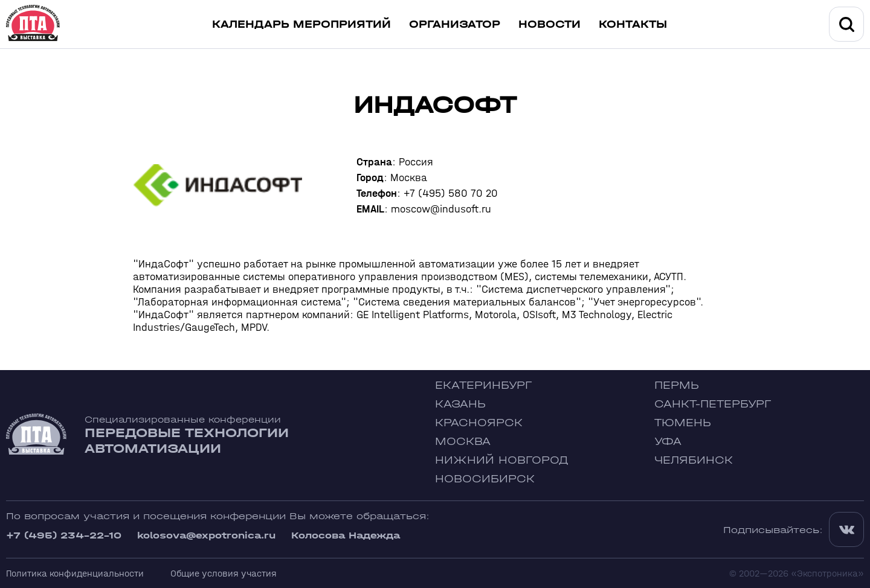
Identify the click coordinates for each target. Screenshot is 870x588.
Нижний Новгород (502, 460)
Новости (549, 24)
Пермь (677, 385)
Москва (463, 442)
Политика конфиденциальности (75, 573)
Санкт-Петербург (713, 404)
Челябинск (694, 460)
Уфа (668, 442)
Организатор (455, 24)
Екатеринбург (483, 385)
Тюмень (683, 423)
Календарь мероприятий (301, 24)
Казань (460, 404)
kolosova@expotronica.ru (206, 535)
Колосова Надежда (346, 535)
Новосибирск (485, 479)
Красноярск (479, 423)
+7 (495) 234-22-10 (64, 535)
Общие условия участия (224, 573)
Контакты (633, 24)
